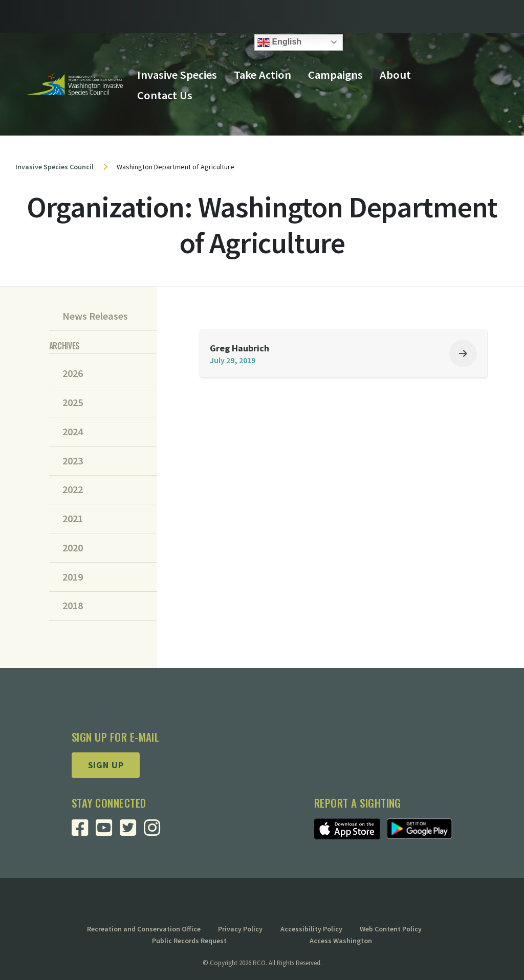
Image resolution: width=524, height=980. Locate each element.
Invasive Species (177, 75)
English (279, 42)
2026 (73, 373)
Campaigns (335, 75)
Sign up (106, 765)
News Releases (95, 316)
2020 (73, 548)
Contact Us (165, 95)
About (395, 75)
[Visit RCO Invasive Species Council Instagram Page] (156, 831)
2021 (73, 519)
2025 (73, 403)
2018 (73, 606)
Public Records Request (189, 941)
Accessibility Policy (311, 929)
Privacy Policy (240, 929)
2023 (73, 461)
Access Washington (341, 941)
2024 (73, 432)
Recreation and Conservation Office (144, 929)
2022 (73, 489)
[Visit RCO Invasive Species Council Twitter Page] (132, 831)
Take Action (263, 75)
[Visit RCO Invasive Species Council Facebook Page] (84, 831)
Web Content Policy (391, 929)
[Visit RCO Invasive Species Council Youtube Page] (108, 831)
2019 (73, 577)
